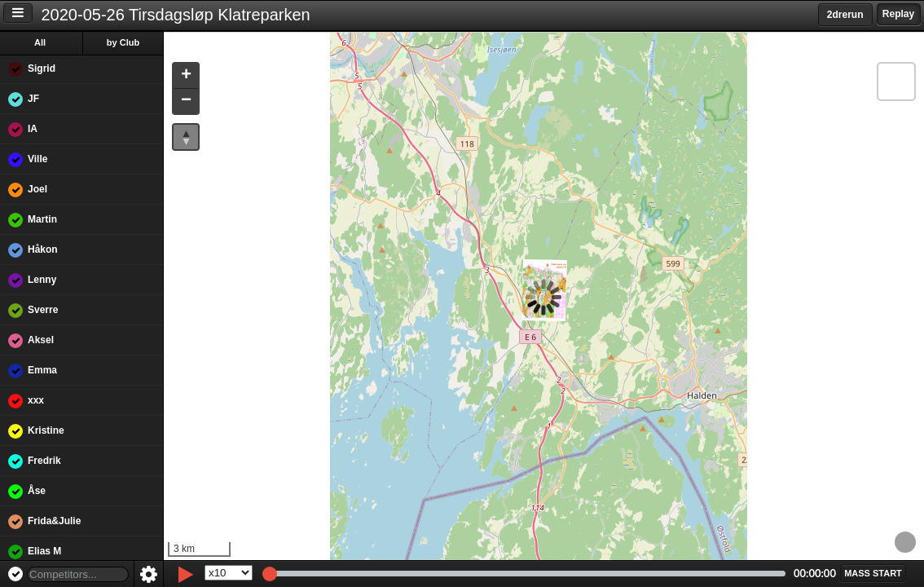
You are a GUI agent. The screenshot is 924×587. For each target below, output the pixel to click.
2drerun (845, 15)
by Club (123, 42)
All (40, 42)
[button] (186, 76)
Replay (898, 14)
